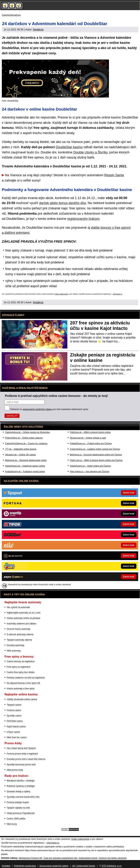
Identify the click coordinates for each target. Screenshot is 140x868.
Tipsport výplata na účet (18, 808)
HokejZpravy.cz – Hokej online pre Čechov (90, 466)
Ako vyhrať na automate (18, 607)
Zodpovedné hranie (88, 858)
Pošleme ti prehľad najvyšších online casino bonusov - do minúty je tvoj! (56, 396)
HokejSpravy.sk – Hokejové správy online (25, 466)
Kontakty (6, 866)
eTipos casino (13, 732)
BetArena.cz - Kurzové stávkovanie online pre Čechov (96, 455)
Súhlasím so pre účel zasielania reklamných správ (49, 409)
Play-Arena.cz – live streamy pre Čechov (90, 472)
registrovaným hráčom (83, 219)
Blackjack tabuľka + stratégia (21, 781)
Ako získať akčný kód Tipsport (21, 748)
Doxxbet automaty (16, 645)
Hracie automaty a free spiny (21, 689)
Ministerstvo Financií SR (30, 858)
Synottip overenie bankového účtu (23, 797)
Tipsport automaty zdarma (19, 640)
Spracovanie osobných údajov (54, 866)
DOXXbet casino (15, 721)
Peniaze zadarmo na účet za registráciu (26, 678)
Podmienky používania (25, 866)
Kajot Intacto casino (16, 726)
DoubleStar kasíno (69, 147)
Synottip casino (14, 716)
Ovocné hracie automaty (19, 629)
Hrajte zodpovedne (61, 294)
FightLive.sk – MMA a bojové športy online (90, 432)
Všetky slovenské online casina (22, 699)
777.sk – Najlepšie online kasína (21, 449)
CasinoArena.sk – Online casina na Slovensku (27, 432)
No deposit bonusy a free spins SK (23, 683)
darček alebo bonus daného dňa (63, 203)
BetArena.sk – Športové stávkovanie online (26, 460)
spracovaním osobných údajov (37, 409)
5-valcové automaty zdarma (20, 634)
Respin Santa (114, 175)
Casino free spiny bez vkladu (21, 672)
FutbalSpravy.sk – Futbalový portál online (25, 472)
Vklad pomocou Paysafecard (21, 813)
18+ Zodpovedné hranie (84, 866)
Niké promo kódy (15, 770)
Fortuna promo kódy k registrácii (22, 754)
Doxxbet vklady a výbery (19, 791)
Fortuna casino (14, 710)
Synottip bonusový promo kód (21, 764)
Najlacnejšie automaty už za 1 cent (24, 613)
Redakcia (38, 29)
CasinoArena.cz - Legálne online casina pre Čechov (95, 449)
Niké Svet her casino (17, 737)
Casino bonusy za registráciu (21, 661)
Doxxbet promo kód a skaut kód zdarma (26, 759)
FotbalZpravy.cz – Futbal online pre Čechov (91, 443)
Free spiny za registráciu (19, 667)
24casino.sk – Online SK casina (20, 455)
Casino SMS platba (16, 819)
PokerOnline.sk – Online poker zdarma (24, 438)
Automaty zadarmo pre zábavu (22, 624)
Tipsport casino (14, 705)
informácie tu (117, 294)
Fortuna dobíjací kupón (18, 802)
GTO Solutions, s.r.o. (112, 866)
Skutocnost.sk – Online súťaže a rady (88, 438)
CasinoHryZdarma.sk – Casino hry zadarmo (26, 443)
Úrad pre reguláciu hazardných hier (60, 858)
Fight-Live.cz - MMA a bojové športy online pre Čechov (96, 460)
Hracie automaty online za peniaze (23, 618)
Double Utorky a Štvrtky (90, 152)
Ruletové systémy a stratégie (21, 786)
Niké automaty (14, 651)
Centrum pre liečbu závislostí (113, 858)
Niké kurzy (12, 824)
